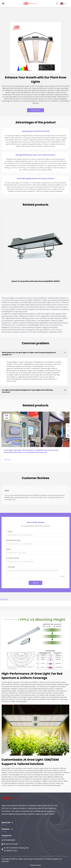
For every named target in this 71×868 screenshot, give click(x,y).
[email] (68, 431)
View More (7, 460)
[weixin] (68, 435)
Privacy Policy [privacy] (36, 865)
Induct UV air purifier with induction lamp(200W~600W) (36, 281)
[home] (30, 3)
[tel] (68, 426)
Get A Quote (36, 110)
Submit (35, 583)
